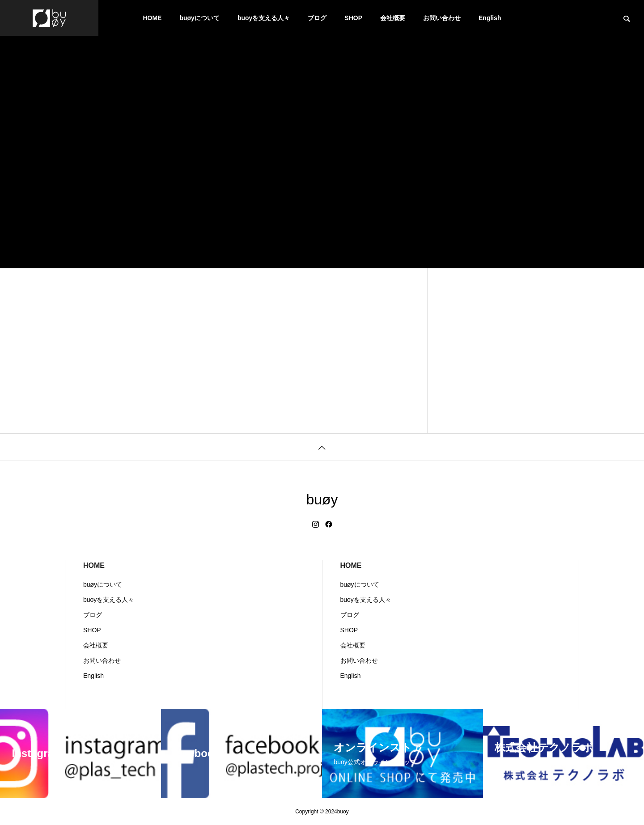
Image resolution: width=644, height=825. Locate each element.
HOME (152, 18)
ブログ (317, 18)
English (490, 18)
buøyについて (199, 18)
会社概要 (393, 18)
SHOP (353, 18)
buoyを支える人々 (264, 18)
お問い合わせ (442, 18)
